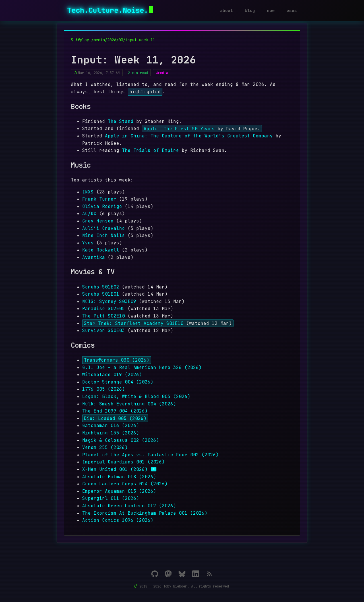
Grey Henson (98, 221)
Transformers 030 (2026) (117, 360)
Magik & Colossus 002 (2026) (121, 440)
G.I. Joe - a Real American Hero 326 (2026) (142, 367)
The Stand (121, 121)
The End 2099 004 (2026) (115, 411)
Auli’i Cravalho (104, 228)
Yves (88, 243)
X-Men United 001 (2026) (115, 469)
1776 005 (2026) (104, 389)
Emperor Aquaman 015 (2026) (119, 491)
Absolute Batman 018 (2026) (119, 477)
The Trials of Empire (150, 150)
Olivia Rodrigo (102, 206)
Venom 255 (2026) (105, 447)
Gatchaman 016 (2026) (111, 425)
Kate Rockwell (101, 250)
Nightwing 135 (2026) (111, 433)
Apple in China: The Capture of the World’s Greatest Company (189, 136)
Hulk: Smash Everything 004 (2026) (129, 404)
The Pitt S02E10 (104, 316)
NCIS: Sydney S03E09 (109, 301)
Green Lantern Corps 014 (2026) (125, 484)
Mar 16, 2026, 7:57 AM (99, 73)
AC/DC (89, 214)
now (271, 10)
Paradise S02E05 (104, 309)
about (227, 10)
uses (292, 10)
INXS (88, 192)
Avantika (94, 257)
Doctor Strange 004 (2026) (118, 382)
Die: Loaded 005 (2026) (115, 418)
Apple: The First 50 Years (179, 128)
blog (250, 10)
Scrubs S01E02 (101, 287)
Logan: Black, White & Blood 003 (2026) (136, 396)
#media (162, 73)
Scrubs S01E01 (101, 294)
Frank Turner (99, 199)
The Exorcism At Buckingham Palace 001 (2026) (145, 513)
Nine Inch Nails (104, 235)
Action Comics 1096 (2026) (118, 520)
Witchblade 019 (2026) (112, 375)
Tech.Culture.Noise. (110, 10)
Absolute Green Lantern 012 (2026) (129, 506)
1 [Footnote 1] (154, 469)
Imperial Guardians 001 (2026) (123, 462)
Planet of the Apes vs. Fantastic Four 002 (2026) (150, 455)
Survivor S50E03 (104, 330)
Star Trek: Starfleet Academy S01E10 (134, 323)
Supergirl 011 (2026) (111, 498)
